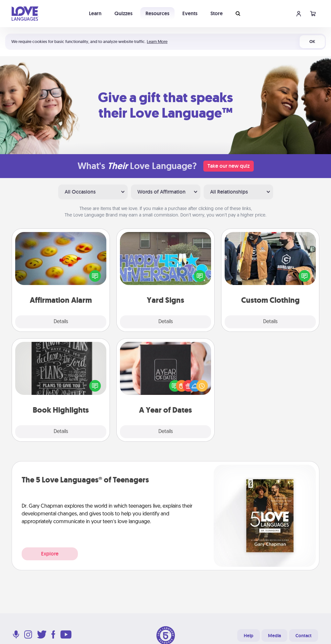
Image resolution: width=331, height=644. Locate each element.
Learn (95, 13)
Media (274, 636)
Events (190, 13)
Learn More (157, 42)
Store (217, 13)
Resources (157, 13)
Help (249, 636)
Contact (304, 636)
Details (61, 322)
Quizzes (123, 13)
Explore (50, 554)
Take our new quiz (229, 166)
